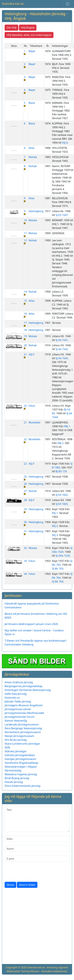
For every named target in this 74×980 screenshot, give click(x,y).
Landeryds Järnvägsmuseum (22, 724)
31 (26, 532)
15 (26, 302)
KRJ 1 (67, 426)
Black (32, 103)
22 (26, 407)
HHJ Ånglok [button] (28, 28)
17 (26, 324)
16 (26, 315)
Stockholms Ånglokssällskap (21, 763)
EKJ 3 (55, 535)
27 (26, 492)
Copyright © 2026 (16, 967)
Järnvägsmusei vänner (18, 709)
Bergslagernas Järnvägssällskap (23, 686)
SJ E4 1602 (62, 495)
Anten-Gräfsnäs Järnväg (19, 682)
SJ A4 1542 (62, 349)
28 (25, 500)
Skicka (10, 885)
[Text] (37, 819)
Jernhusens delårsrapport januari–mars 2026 (31, 624)
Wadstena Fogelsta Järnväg (21, 774)
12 (26, 241)
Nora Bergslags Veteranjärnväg (23, 728)
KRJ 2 (61, 443)
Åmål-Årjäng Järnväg (17, 778)
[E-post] (37, 859)
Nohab (33, 166)
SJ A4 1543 (62, 358)
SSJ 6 (65, 143)
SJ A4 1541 (62, 340)
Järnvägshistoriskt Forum (20, 717)
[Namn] (37, 849)
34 (25, 574)
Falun (32, 406)
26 (26, 485)
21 (26, 355)
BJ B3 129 (61, 471)
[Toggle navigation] (68, 4)
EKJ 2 (55, 526)
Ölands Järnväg (14, 782)
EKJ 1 (55, 513)
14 (26, 293)
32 (25, 548)
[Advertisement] (35, 927)
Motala (33, 157)
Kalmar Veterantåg (16, 721)
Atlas (32, 148)
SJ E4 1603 (62, 504)
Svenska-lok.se (13, 4)
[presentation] (29, 872)
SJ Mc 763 (58, 569)
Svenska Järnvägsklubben (20, 755)
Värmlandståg (13, 770)
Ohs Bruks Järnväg (16, 740)
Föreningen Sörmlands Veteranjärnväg (28, 690)
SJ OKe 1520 (63, 556)
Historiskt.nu (12, 698)
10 (26, 221)
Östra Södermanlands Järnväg (23, 786)
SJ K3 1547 (62, 215)
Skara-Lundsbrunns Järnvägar (22, 744)
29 (26, 510)
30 (26, 523)
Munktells (35, 422)
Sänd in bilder (27, 885)
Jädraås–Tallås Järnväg (18, 701)
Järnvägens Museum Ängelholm (24, 705)
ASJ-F (32, 354)
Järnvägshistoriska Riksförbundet (24, 713)
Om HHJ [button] (11, 28)
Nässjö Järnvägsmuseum (19, 736)
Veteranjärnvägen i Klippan (21, 767)
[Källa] (37, 839)
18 (25, 330)
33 (25, 561)
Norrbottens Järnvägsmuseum (23, 732)
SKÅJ (7, 747)
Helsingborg (36, 211)
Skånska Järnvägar (16, 751)
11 (26, 234)
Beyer (32, 51)
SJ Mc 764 (58, 582)
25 (26, 478)
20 (26, 346)
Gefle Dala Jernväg (16, 694)
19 (26, 337)
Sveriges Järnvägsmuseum (20, 759)
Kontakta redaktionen (55, 971)
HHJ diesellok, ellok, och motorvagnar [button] (29, 35)
